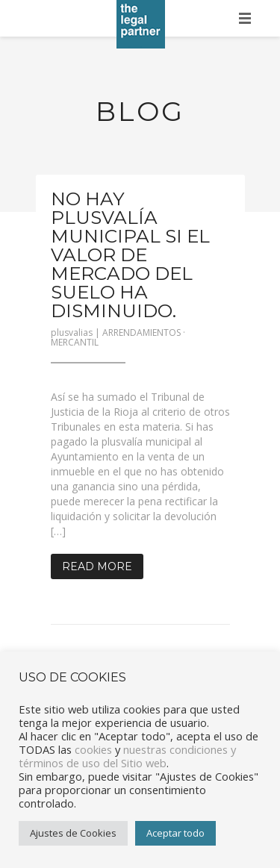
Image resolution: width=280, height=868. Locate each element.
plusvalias (72, 332)
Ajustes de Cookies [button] (73, 833)
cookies (93, 749)
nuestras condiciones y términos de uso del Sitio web (127, 756)
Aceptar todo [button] (175, 833)
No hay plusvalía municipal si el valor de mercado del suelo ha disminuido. (130, 255)
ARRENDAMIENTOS (141, 332)
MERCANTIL (75, 342)
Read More (97, 566)
